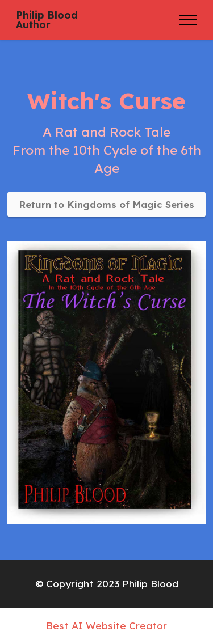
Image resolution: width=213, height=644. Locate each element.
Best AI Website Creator (106, 626)
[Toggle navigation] (188, 20)
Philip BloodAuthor (47, 20)
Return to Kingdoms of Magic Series (106, 204)
